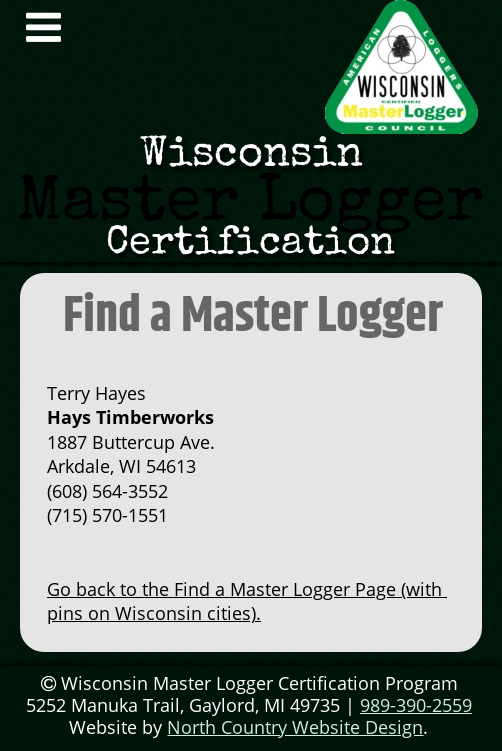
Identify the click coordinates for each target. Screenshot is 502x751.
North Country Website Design (295, 727)
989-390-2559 (416, 705)
